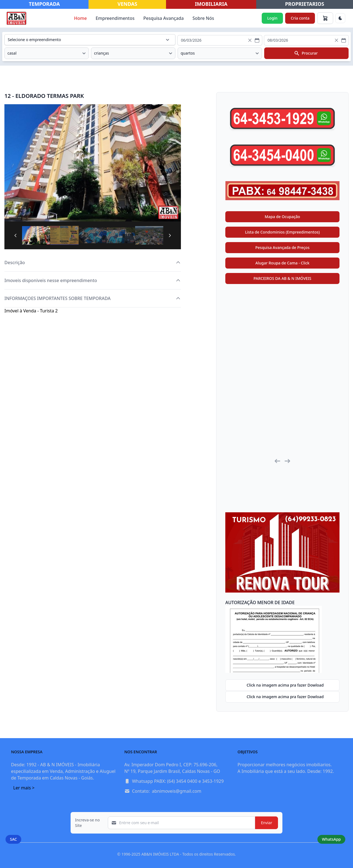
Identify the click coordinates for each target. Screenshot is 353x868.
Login (272, 18)
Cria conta (300, 18)
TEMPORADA (44, 4)
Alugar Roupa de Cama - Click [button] (282, 263)
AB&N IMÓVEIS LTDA (160, 854)
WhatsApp (331, 839)
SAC (13, 839)
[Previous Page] (15, 235)
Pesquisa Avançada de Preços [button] (282, 247)
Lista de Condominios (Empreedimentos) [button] (283, 232)
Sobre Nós (203, 18)
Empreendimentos (115, 18)
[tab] (36, 235)
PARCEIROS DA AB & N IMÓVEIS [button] (282, 278)
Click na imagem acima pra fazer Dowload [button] (281, 685)
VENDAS (127, 4)
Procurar (306, 53)
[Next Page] (170, 235)
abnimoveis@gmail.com (177, 791)
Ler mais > (24, 788)
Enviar (267, 823)
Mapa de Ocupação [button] (282, 217)
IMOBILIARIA (211, 4)
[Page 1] (36, 235)
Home (81, 18)
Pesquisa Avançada (164, 18)
